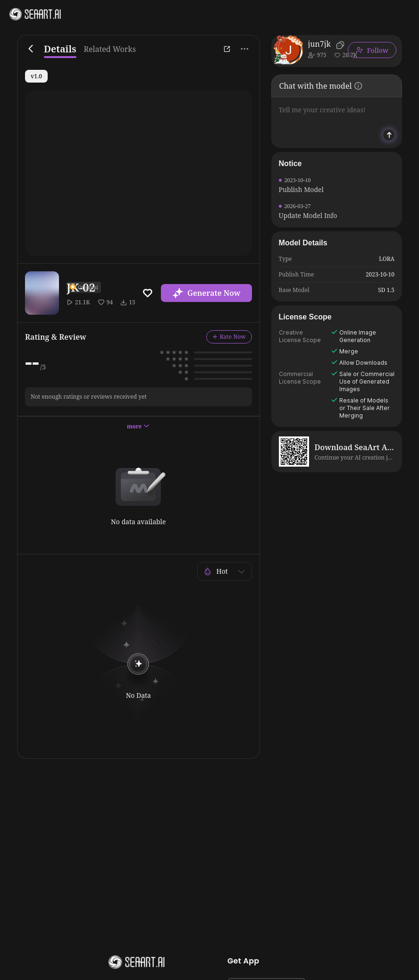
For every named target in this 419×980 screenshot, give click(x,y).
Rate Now (229, 337)
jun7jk (319, 44)
